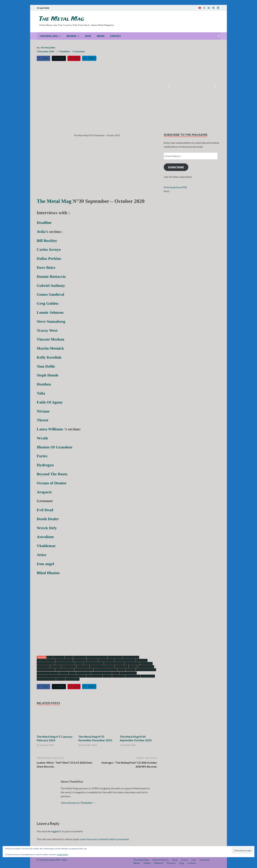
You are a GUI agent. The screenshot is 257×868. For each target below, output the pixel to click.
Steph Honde (84, 673)
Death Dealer (106, 660)
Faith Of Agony (46, 663)
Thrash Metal (94, 676)
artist (69, 657)
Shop (88, 36)
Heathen (56, 666)
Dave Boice (80, 660)
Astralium (80, 657)
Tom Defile (119, 676)
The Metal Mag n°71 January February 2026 (55, 738)
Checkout (205, 860)
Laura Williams (50, 429)
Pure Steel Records (48, 673)
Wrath (61, 679)
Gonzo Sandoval (114, 663)
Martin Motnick (84, 670)
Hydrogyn (83, 666)
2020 (50, 657)
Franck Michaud (65, 663)
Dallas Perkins (64, 660)
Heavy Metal (69, 666)
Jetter (133, 666)
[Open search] (219, 36)
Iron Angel (122, 666)
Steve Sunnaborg (102, 673)
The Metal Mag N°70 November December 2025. (96, 738)
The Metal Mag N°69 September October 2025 (136, 738)
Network (159, 863)
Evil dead (142, 660)
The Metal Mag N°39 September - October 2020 (61, 676)
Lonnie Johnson (65, 670)
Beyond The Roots (97, 657)
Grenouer (146, 663)
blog (182, 863)
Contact (115, 36)
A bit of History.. (161, 860)
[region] (192, 86)
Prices (101, 36)
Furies (79, 663)
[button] (169, 86)
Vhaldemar (148, 676)
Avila (41, 232)
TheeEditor (65, 51)
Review (64, 673)
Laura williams (46, 670)
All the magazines (46, 48)
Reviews (71, 36)
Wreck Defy (72, 679)
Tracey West (133, 676)
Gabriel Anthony (94, 663)
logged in (56, 831)
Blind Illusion (131, 657)
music (121, 670)
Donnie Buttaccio (125, 660)
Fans (194, 860)
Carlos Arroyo (46, 660)
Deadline (92, 660)
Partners (171, 863)
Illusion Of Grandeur (102, 666)
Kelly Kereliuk (146, 666)
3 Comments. (79, 51)
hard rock (43, 666)
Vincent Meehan (46, 679)
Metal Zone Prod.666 (105, 670)
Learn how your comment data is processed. (105, 839)
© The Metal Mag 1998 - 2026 (52, 860)
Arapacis (59, 657)
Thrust (107, 676)
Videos (147, 863)
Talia (116, 673)
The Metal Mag (62, 19)
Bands (137, 863)
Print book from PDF (175, 187)
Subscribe (176, 167)
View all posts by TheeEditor (78, 803)
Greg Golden (132, 663)
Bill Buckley (115, 657)
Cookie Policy (63, 854)
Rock (72, 673)
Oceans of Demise (146, 670)
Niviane (131, 670)
